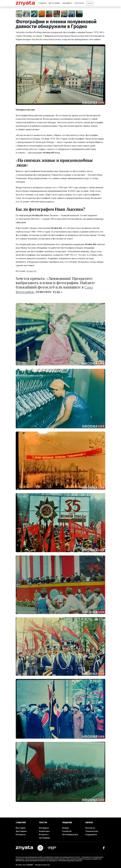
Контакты (90, 828)
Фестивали (21, 831)
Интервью (44, 828)
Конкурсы (21, 834)
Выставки (21, 828)
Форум (65, 828)
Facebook (67, 831)
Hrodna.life (31, 271)
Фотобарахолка (70, 834)
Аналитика (44, 831)
